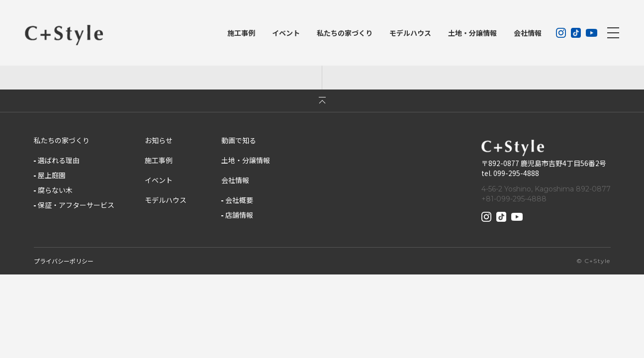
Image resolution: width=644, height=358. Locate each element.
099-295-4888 (516, 173)
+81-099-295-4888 (514, 199)
